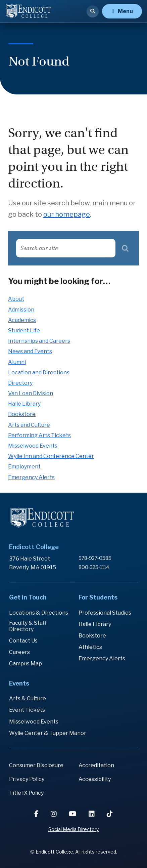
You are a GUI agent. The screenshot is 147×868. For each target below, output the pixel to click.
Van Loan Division (31, 393)
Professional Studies (105, 613)
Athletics (90, 647)
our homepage (67, 214)
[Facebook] (37, 814)
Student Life (24, 330)
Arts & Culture (28, 698)
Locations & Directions (39, 613)
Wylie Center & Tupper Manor (48, 733)
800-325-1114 (94, 567)
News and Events (30, 351)
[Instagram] (54, 814)
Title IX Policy (26, 793)
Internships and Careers (39, 341)
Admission (21, 310)
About (16, 299)
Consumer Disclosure (36, 765)
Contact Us (23, 641)
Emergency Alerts (31, 477)
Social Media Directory (73, 829)
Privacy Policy (27, 779)
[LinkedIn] (92, 814)
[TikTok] (110, 814)
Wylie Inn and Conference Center (51, 456)
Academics (22, 320)
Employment (24, 467)
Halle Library (24, 404)
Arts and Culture (29, 425)
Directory (20, 383)
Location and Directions (39, 373)
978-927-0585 (95, 558)
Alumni (17, 362)
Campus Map (26, 664)
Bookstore (22, 414)
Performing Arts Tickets (39, 435)
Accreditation (96, 765)
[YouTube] (73, 814)
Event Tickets (27, 710)
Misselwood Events (33, 446)
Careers (19, 652)
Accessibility (95, 779)
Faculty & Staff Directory (28, 626)
